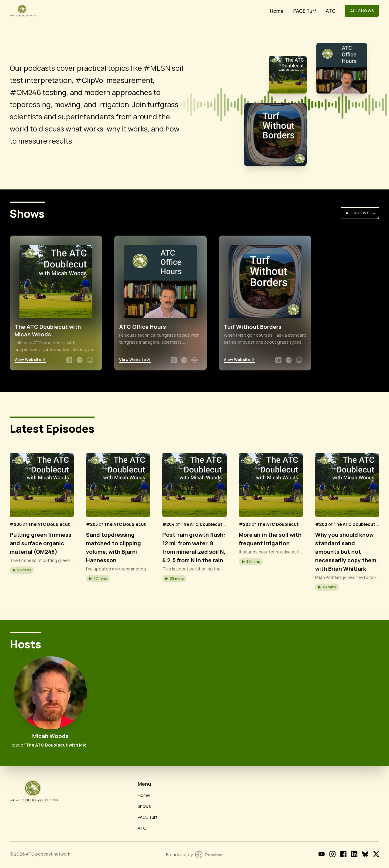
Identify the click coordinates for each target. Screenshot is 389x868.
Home (277, 11)
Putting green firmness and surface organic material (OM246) (41, 543)
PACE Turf (305, 11)
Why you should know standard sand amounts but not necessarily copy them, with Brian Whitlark (346, 552)
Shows (144, 806)
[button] (22, 570)
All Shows (362, 11)
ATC (331, 11)
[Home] (136, 11)
